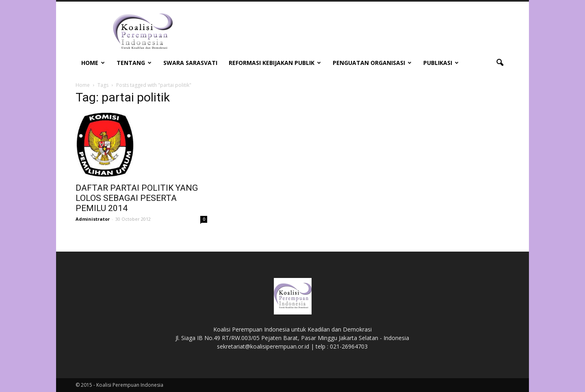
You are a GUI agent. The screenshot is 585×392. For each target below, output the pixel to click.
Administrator (93, 219)
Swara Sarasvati (190, 63)
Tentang (134, 63)
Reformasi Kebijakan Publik (275, 63)
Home (93, 63)
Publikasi (441, 63)
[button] (500, 63)
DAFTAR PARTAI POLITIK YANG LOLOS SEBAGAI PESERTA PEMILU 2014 (137, 198)
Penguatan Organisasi (372, 63)
